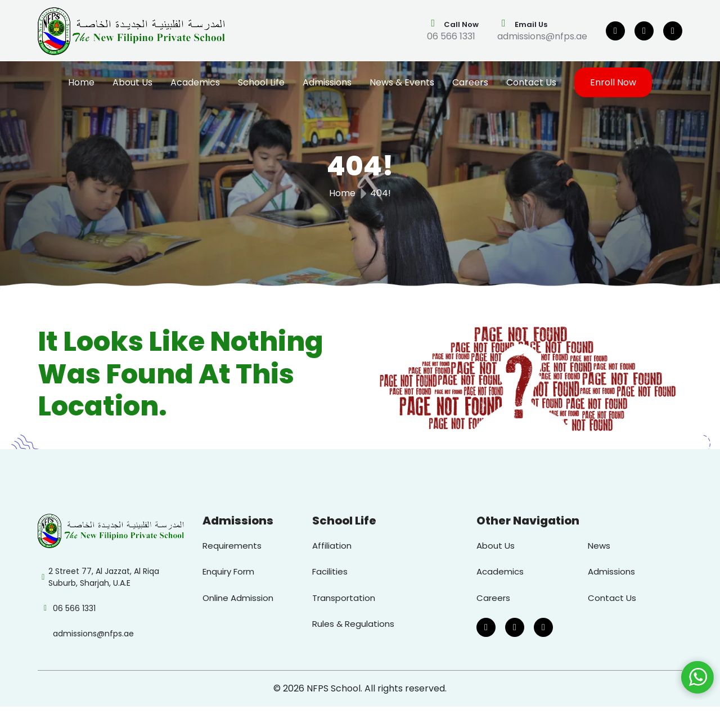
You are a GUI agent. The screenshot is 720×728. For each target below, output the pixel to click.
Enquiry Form (228, 571)
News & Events (402, 82)
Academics (195, 82)
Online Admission (238, 598)
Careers (470, 82)
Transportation (344, 598)
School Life (261, 82)
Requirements (232, 546)
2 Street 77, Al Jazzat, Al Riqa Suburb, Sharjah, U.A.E (104, 577)
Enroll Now (613, 82)
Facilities (330, 571)
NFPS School (334, 688)
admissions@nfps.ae (542, 36)
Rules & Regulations (353, 624)
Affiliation (332, 546)
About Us (132, 82)
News (599, 546)
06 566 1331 (451, 36)
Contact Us (531, 82)
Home (81, 82)
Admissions (327, 82)
